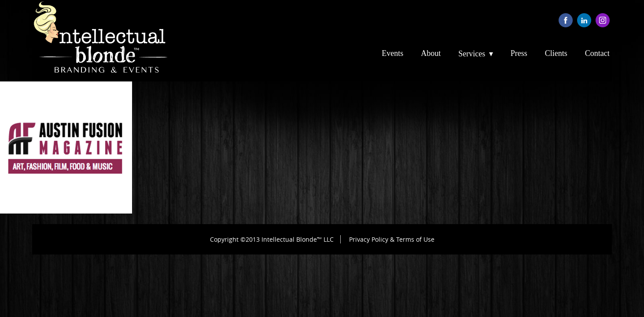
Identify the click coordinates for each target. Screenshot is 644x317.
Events (392, 53)
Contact (597, 53)
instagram (603, 20)
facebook (566, 20)
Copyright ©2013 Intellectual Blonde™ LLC (272, 239)
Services (472, 54)
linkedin (584, 20)
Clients (556, 53)
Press (519, 53)
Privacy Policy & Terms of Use (392, 239)
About (431, 53)
